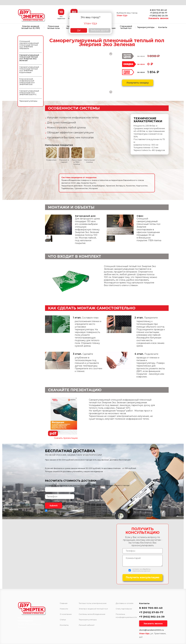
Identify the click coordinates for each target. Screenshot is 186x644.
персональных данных (58, 511)
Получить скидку (138, 83)
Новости (64, 609)
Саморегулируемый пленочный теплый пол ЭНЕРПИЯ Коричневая (29, 70)
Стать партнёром (124, 609)
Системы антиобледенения (92, 614)
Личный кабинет (87, 625)
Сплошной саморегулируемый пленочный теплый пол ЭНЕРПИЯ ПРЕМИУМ (29, 45)
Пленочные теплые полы (53, 27)
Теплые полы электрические (93, 603)
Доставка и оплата (125, 603)
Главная (64, 603)
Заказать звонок (158, 18)
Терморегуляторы (146, 27)
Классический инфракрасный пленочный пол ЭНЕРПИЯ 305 (27, 82)
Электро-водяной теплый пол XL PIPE (31, 27)
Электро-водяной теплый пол (93, 609)
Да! (79, 30)
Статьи (63, 620)
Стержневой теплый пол (126, 27)
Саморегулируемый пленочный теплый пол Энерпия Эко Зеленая (29, 58)
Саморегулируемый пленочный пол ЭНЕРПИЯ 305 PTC (29, 93)
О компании (66, 614)
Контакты (163, 27)
